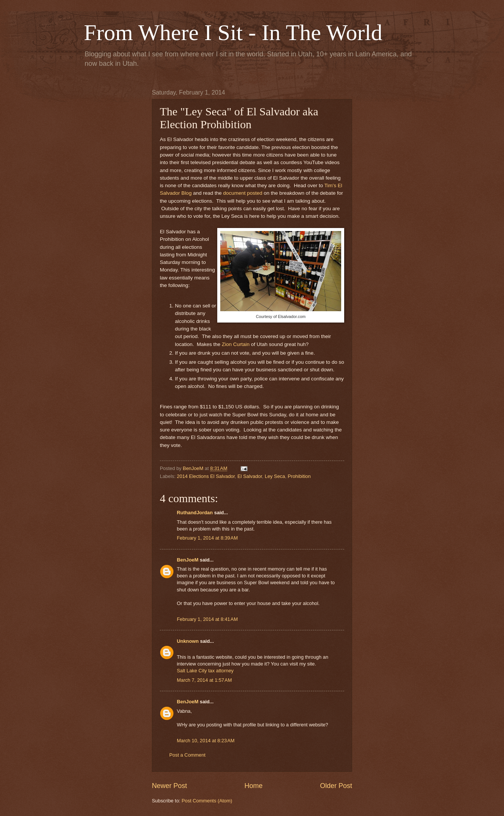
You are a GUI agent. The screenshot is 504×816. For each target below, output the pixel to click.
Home (254, 786)
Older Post (336, 786)
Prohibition (299, 476)
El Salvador (250, 476)
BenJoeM (188, 560)
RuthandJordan (195, 513)
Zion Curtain (235, 344)
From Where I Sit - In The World (233, 33)
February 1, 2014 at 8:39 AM (207, 538)
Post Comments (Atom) (207, 801)
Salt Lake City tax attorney (205, 671)
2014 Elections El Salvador (206, 476)
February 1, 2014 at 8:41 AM (207, 619)
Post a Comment (187, 755)
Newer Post (169, 786)
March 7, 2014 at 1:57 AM (204, 680)
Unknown (188, 641)
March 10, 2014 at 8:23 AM (206, 741)
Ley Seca (275, 476)
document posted (243, 193)
